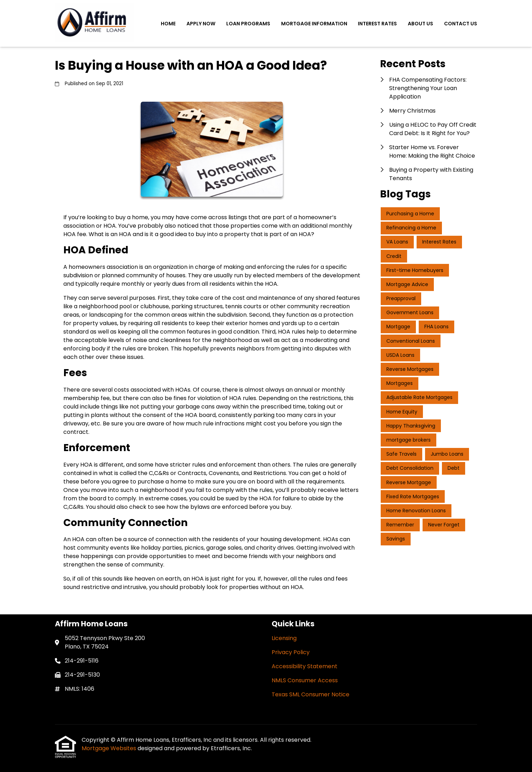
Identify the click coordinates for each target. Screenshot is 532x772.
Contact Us (461, 24)
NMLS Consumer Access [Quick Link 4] (305, 680)
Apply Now (201, 24)
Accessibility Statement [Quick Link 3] (305, 666)
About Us (420, 24)
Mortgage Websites (110, 748)
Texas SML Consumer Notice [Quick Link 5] (311, 694)
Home (168, 24)
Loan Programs (248, 24)
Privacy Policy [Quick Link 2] (291, 652)
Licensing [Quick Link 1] (284, 638)
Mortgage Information (314, 24)
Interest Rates (377, 24)
